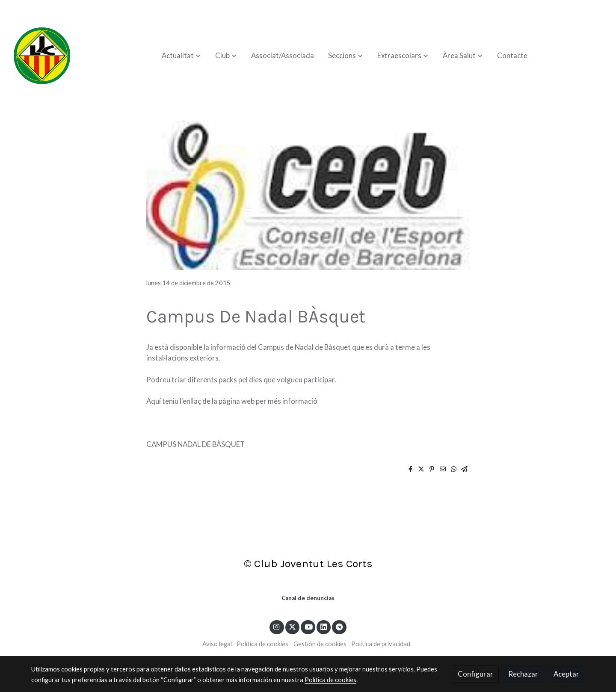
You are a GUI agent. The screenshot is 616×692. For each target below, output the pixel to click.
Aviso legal (217, 644)
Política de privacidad (381, 644)
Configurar (475, 674)
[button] (181, 56)
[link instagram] (277, 626)
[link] (42, 56)
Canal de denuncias (308, 598)
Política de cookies (262, 644)
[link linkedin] (324, 626)
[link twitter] (293, 626)
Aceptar (566, 674)
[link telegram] (339, 626)
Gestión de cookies (320, 644)
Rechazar (523, 674)
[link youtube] (308, 626)
